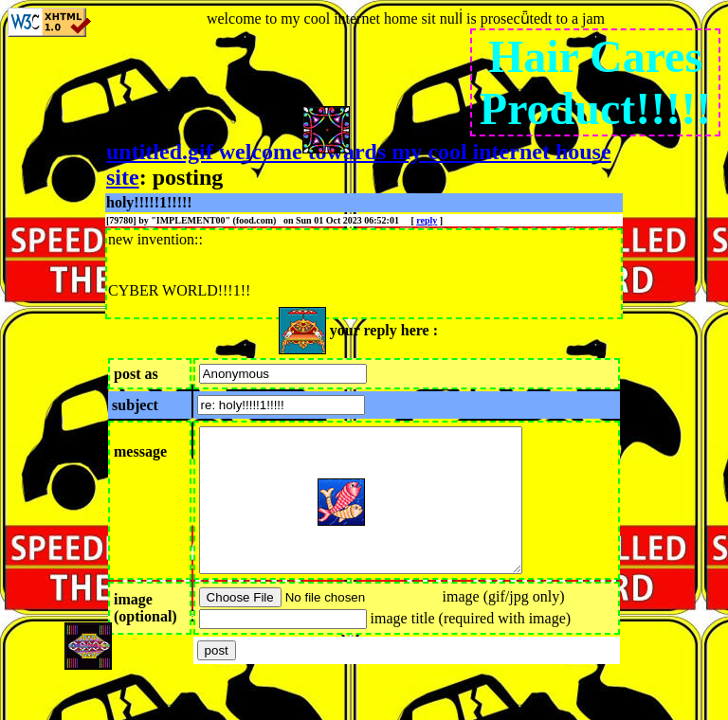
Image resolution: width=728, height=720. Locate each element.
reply (427, 220)
